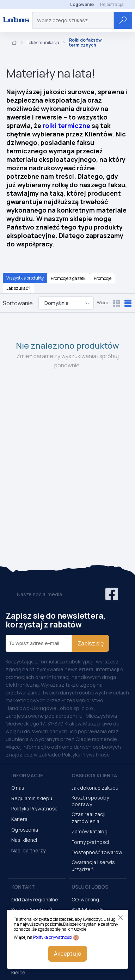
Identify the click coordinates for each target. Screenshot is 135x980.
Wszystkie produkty (25, 278)
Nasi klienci (24, 840)
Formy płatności (90, 842)
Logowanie (82, 4)
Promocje (103, 278)
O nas (18, 788)
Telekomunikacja (43, 43)
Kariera (19, 819)
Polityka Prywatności (35, 808)
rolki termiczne (66, 125)
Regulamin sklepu (32, 798)
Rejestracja (112, 4)
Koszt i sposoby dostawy (90, 801)
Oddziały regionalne (35, 899)
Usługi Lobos (90, 887)
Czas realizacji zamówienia (88, 818)
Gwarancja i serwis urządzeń (93, 866)
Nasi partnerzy (28, 850)
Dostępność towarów (97, 852)
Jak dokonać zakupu (95, 788)
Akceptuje (68, 954)
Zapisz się (91, 643)
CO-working (85, 899)
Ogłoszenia (25, 830)
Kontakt (23, 887)
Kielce (18, 972)
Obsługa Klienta (94, 775)
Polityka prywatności (53, 937)
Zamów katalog (90, 831)
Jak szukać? (18, 288)
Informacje (27, 775)
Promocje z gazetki (69, 278)
